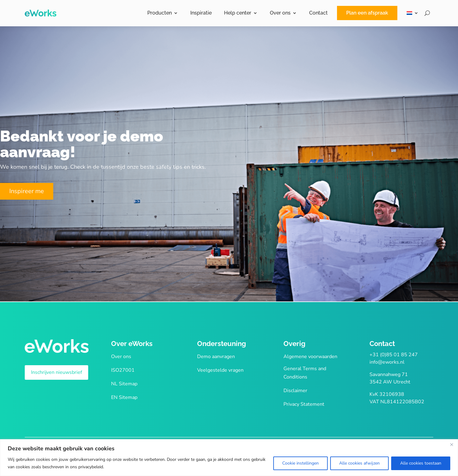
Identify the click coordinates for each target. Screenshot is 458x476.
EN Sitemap (124, 397)
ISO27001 (123, 370)
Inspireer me (27, 191)
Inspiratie (201, 13)
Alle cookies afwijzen (359, 463)
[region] (229, 458)
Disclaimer (295, 391)
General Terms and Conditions (305, 373)
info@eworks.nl (387, 362)
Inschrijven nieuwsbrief (56, 372)
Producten (160, 13)
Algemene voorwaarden (310, 357)
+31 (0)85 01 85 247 (394, 355)
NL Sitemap (124, 384)
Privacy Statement (304, 404)
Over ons (280, 13)
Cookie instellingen (300, 463)
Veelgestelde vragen (220, 370)
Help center (238, 13)
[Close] (452, 444)
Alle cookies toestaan (421, 463)
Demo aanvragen (216, 357)
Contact (318, 13)
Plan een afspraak (367, 13)
